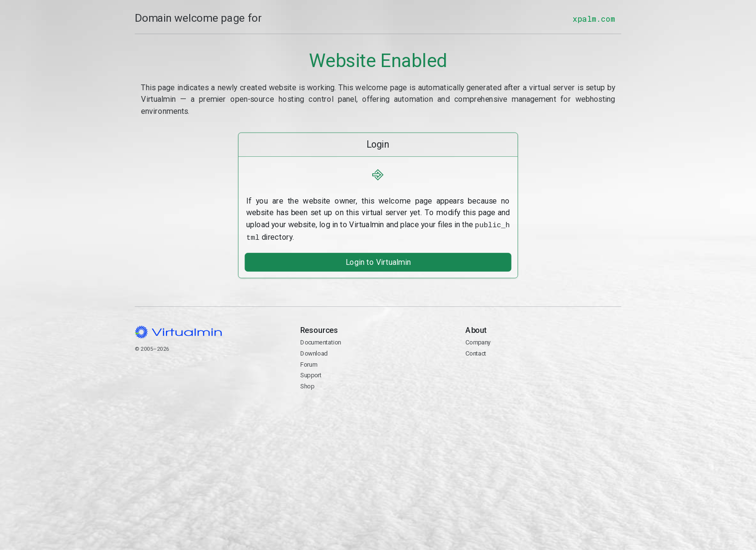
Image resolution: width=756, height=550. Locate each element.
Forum (308, 363)
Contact (543, 380)
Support (311, 374)
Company (478, 341)
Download (314, 352)
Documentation (320, 341)
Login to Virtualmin (378, 261)
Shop (307, 385)
